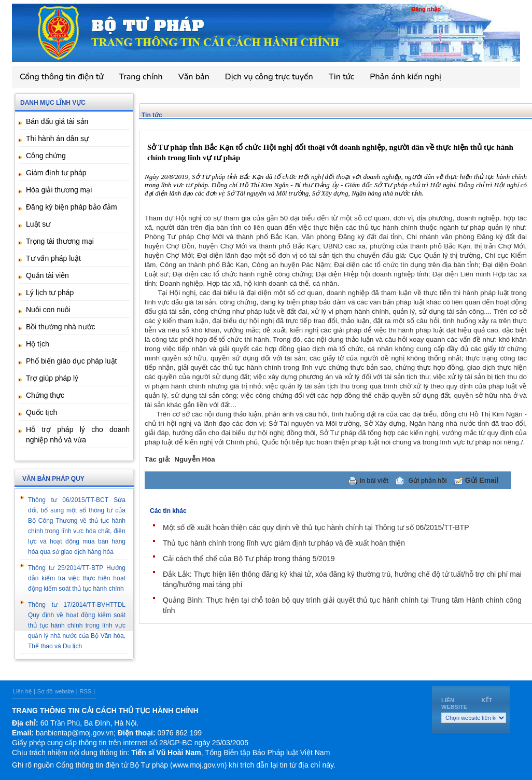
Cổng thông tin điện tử (62, 77)
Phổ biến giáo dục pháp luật (71, 361)
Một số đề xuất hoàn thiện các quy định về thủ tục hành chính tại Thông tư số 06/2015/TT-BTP (316, 527)
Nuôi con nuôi (48, 310)
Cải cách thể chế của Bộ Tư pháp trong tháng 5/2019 (249, 559)
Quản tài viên (47, 275)
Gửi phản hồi (428, 481)
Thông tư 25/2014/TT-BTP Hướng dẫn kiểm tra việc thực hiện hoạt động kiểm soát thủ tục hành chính (77, 578)
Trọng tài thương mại (60, 241)
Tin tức (342, 77)
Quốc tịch (41, 412)
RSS (86, 691)
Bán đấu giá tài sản (57, 121)
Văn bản (194, 77)
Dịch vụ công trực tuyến (269, 77)
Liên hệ (22, 691)
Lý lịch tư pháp (50, 292)
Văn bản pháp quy (53, 479)
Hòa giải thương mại (59, 190)
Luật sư (38, 224)
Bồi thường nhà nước (61, 327)
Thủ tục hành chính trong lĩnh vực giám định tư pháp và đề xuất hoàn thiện (284, 543)
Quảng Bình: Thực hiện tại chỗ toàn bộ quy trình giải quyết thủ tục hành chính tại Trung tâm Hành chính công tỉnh (342, 605)
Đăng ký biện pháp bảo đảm (72, 207)
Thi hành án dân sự (57, 138)
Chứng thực (45, 395)
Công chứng (46, 156)
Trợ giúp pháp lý (52, 378)
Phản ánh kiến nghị (405, 77)
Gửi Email (482, 480)
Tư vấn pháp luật (53, 258)
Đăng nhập (426, 9)
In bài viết (374, 481)
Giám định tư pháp (56, 173)
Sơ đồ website (56, 691)
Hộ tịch (38, 344)
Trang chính (141, 77)
